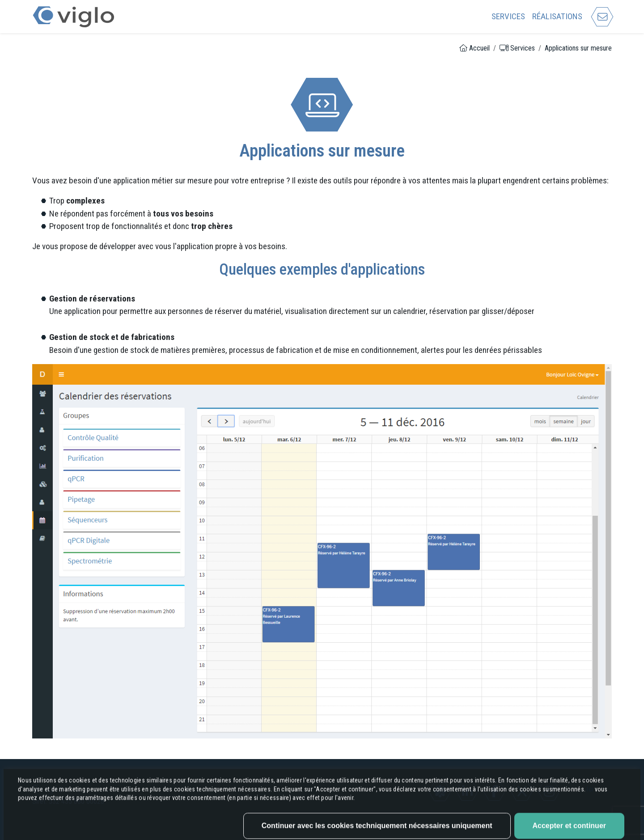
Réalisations (557, 16)
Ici (591, 827)
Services (508, 16)
